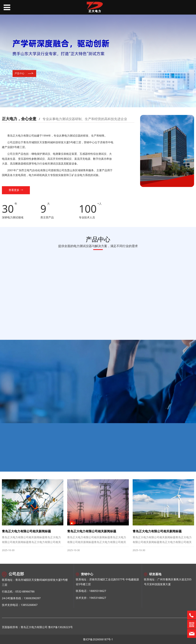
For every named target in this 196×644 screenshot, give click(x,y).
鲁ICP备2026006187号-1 (98, 639)
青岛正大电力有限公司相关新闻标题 (26, 531)
